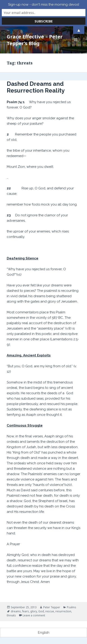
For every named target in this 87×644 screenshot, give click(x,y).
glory (34, 611)
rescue (50, 611)
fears (26, 611)
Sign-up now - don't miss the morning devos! (44, 4)
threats (11, 615)
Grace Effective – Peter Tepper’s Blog (35, 40)
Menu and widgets (76, 44)
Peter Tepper (52, 607)
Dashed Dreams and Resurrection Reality (36, 87)
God (41, 611)
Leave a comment (34, 615)
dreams (16, 611)
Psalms (72, 607)
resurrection (63, 611)
